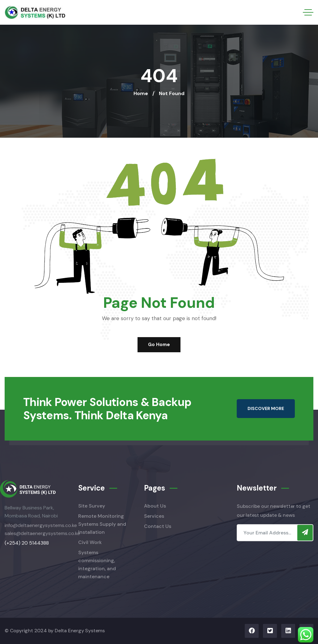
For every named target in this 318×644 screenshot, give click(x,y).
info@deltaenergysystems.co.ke (41, 525)
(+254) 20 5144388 (27, 543)
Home (141, 93)
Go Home (159, 345)
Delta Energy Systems (80, 631)
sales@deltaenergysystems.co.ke (42, 533)
